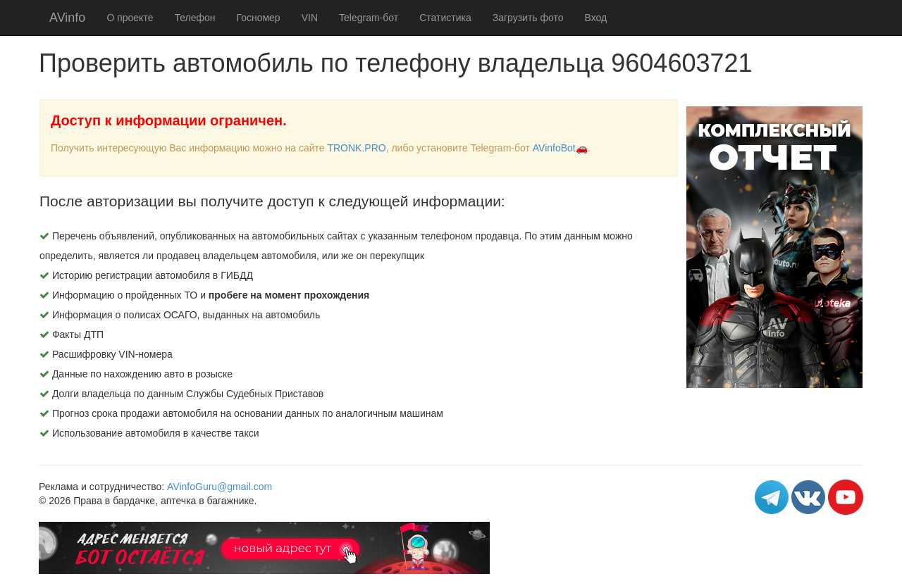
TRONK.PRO (356, 148)
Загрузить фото (528, 18)
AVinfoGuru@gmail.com (220, 487)
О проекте (130, 18)
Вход (596, 18)
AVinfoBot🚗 (560, 148)
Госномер (259, 18)
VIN (310, 18)
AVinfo (67, 18)
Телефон (194, 18)
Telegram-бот (369, 18)
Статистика (445, 18)
